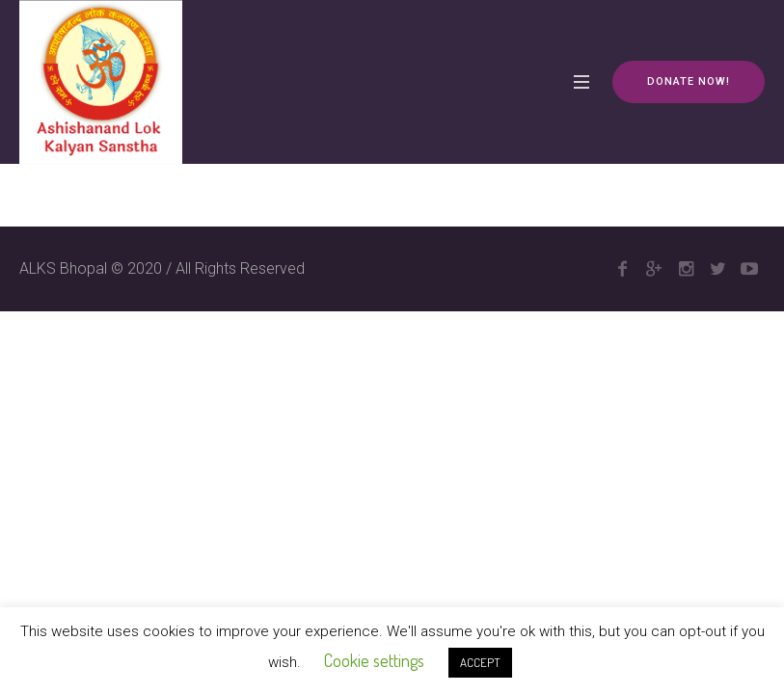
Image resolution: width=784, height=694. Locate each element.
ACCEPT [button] (480, 662)
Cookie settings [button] (374, 660)
